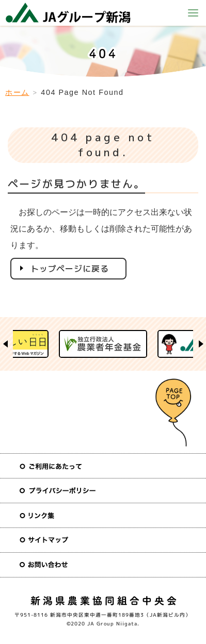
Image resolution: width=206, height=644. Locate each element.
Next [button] (201, 344)
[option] (103, 344)
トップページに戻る (70, 269)
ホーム (17, 92)
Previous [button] (5, 344)
